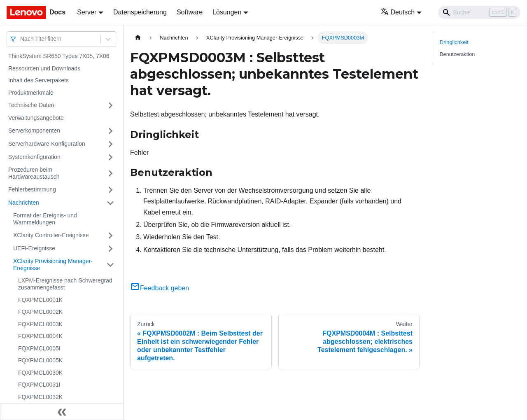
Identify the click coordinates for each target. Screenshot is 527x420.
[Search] (479, 12)
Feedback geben (160, 288)
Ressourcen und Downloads (44, 68)
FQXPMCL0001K (40, 300)
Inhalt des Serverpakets (38, 80)
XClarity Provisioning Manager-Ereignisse (53, 265)
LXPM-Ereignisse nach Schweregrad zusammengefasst (65, 284)
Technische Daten (31, 105)
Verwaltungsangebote (36, 118)
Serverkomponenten (34, 131)
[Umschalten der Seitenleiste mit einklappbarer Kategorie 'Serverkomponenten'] (110, 131)
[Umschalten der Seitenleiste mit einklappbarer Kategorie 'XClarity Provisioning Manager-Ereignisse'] (110, 265)
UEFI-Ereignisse (34, 248)
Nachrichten (24, 203)
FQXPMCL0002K (40, 312)
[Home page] (138, 38)
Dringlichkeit (454, 42)
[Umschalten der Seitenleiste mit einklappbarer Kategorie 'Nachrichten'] (110, 203)
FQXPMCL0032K (40, 397)
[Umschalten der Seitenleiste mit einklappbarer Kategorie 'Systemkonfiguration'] (110, 157)
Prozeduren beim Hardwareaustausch (34, 173)
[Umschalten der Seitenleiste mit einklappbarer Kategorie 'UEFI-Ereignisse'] (110, 249)
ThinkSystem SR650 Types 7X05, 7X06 (59, 56)
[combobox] (21, 39)
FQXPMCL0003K (40, 324)
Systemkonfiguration (34, 157)
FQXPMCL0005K (40, 360)
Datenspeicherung (140, 12)
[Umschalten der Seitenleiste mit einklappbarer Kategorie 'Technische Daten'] (110, 105)
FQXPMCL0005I (39, 348)
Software (190, 12)
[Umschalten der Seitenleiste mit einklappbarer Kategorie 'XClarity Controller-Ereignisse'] (110, 236)
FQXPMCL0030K (40, 373)
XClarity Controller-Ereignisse (51, 235)
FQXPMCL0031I (39, 385)
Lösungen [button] (227, 12)
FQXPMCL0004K (40, 336)
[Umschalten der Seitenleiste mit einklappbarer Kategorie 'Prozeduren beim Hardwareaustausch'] (110, 174)
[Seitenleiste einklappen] (62, 412)
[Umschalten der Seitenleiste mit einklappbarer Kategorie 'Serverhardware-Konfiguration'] (110, 144)
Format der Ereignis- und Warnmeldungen (45, 219)
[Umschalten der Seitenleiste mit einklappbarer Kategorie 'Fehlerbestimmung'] (110, 190)
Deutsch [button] (398, 12)
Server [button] (87, 12)
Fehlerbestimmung (32, 189)
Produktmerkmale (31, 93)
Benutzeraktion (457, 54)
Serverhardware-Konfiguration (47, 144)
